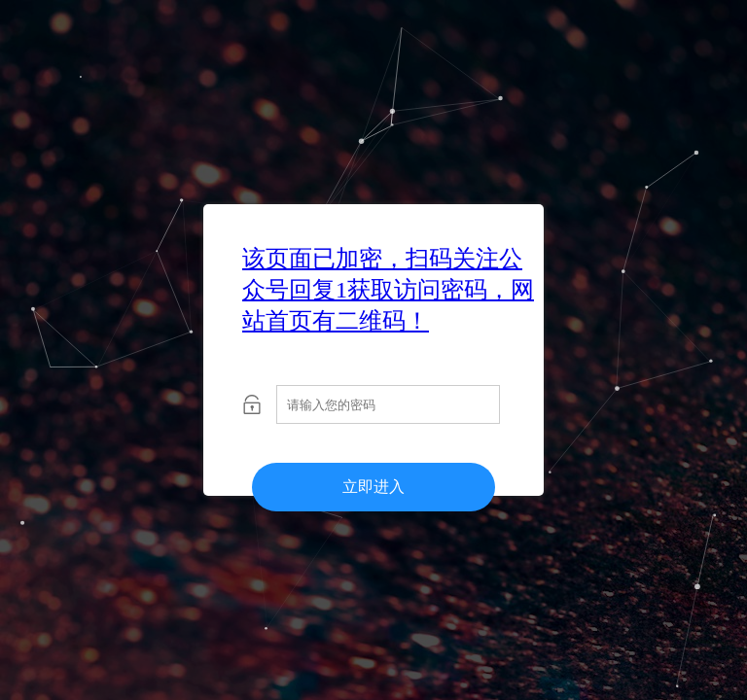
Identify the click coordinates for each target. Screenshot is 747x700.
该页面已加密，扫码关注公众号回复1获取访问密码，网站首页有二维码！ (388, 290)
